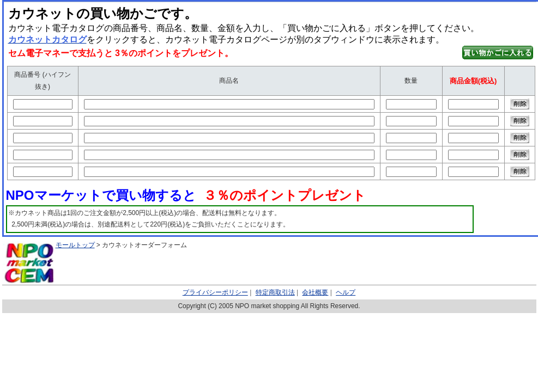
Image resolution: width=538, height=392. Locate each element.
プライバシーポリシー (215, 292)
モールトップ (75, 245)
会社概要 (315, 292)
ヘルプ (346, 292)
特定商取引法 (275, 292)
